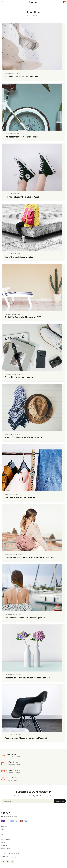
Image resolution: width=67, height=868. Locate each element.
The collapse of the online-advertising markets (25, 618)
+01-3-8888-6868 (10, 854)
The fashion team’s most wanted (19, 377)
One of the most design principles (19, 257)
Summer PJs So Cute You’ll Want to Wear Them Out (27, 678)
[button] (64, 2)
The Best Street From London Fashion (22, 137)
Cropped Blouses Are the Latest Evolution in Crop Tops (29, 558)
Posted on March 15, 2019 (13, 735)
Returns (4, 843)
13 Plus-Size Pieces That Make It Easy (22, 497)
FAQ (3, 835)
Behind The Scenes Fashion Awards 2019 (23, 317)
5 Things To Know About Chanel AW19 (22, 197)
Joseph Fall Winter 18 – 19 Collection (21, 77)
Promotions (5, 845)
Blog (3, 829)
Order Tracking (6, 848)
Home (29, 16)
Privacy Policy (6, 840)
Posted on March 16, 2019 (13, 494)
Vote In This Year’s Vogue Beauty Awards (23, 437)
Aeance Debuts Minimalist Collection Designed (26, 738)
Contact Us (5, 832)
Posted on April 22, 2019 (12, 73)
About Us (4, 826)
